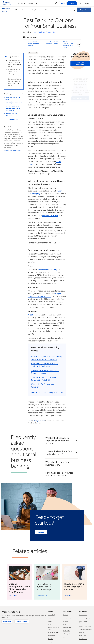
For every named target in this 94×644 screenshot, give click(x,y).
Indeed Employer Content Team (45, 32)
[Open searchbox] (74, 10)
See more (14, 120)
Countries (50, 639)
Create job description (80, 63)
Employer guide (83, 615)
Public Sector (67, 631)
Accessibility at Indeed (53, 632)
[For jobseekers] (85, 3)
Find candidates (67, 618)
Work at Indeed (52, 636)
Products (66, 621)
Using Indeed (20, 10)
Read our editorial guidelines (13, 150)
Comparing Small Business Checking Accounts (33, 44)
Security (50, 621)
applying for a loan (50, 215)
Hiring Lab (81, 632)
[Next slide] (79, 45)
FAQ (65, 637)
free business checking (48, 270)
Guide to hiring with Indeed (85, 626)
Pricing (43, 3)
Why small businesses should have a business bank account (13, 109)
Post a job (66, 615)
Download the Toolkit (80, 98)
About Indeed (51, 615)
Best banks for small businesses (12, 114)
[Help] (56, 3)
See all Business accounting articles (47, 392)
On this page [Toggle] (14, 94)
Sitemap (50, 642)
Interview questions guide (85, 629)
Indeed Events (82, 636)
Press (49, 618)
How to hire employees (85, 618)
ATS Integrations (67, 634)
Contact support (22, 621)
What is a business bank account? (13, 98)
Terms (50, 624)
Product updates (83, 639)
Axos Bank (32, 315)
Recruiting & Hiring (35, 10)
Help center (7, 621)
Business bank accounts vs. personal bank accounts (14, 103)
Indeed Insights (67, 628)
